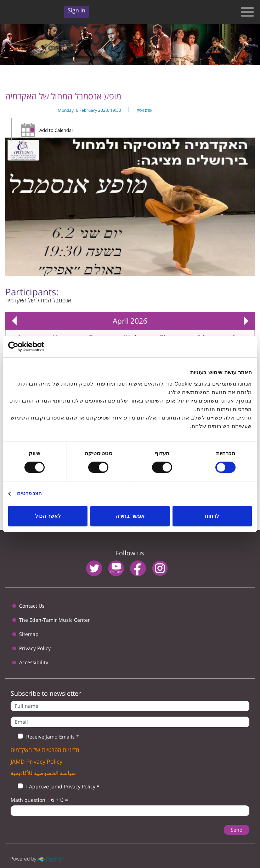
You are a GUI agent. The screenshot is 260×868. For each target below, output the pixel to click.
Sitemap (29, 634)
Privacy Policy (35, 648)
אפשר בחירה (130, 516)
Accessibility (34, 662)
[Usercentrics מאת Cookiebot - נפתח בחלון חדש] (39, 347)
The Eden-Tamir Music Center (55, 620)
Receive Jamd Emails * (45, 737)
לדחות (212, 516)
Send (237, 830)
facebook (138, 568)
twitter (94, 568)
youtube (116, 568)
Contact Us (32, 606)
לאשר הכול (48, 516)
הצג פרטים (29, 493)
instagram (160, 568)
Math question (30, 800)
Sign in (77, 10)
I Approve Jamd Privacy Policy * (55, 787)
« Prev (14, 321)
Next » (246, 321)
